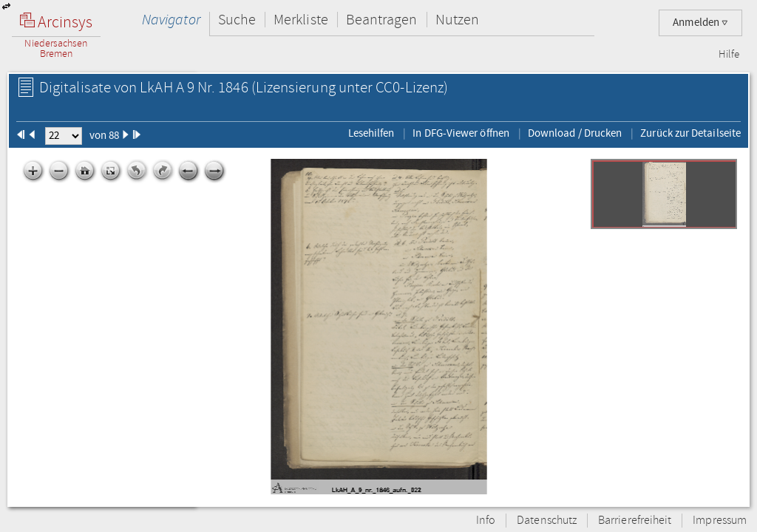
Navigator (171, 20)
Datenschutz (547, 521)
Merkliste (301, 20)
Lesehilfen (371, 133)
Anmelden (700, 23)
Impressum (720, 521)
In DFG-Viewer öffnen (461, 133)
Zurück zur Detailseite (690, 133)
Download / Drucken (575, 133)
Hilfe (729, 55)
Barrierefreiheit (635, 521)
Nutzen (457, 20)
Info (486, 521)
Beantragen (382, 20)
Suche (237, 20)
